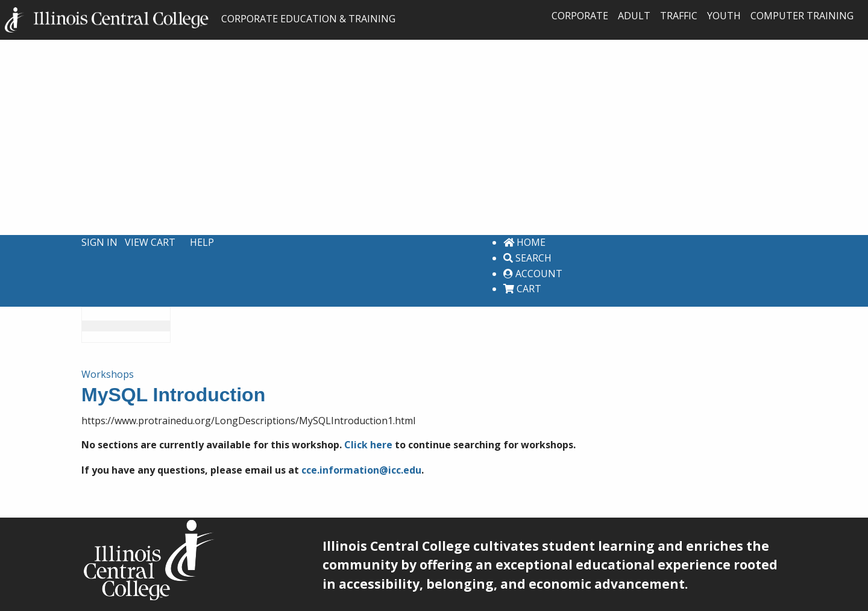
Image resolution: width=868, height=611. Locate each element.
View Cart (150, 242)
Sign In (99, 242)
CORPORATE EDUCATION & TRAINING (200, 19)
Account (533, 274)
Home (524, 242)
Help (202, 242)
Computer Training (802, 16)
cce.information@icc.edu (361, 470)
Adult (634, 16)
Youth (724, 16)
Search (527, 258)
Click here (368, 445)
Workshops (108, 374)
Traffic (679, 16)
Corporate (580, 16)
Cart (522, 289)
